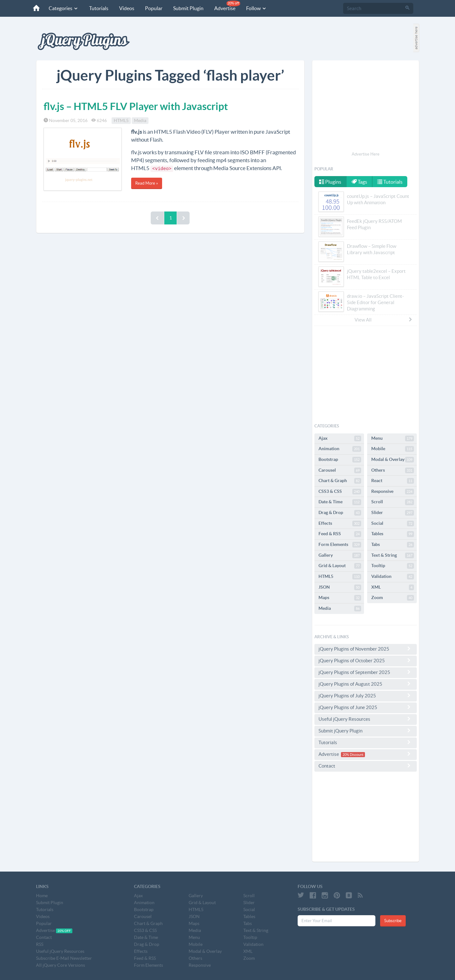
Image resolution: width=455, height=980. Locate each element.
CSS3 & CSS (340, 492)
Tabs (393, 545)
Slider (393, 513)
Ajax (340, 438)
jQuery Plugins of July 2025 (366, 695)
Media (140, 120)
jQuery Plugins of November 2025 (366, 649)
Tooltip (393, 566)
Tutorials (99, 8)
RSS (40, 944)
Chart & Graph (340, 481)
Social (393, 524)
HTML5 (121, 120)
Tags (359, 182)
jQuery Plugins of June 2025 (366, 707)
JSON (340, 587)
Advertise (227, 6)
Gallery (340, 555)
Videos (127, 8)
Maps (340, 598)
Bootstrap (340, 460)
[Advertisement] (366, 107)
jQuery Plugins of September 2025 (366, 672)
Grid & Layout (340, 566)
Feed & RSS (340, 534)
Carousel (340, 470)
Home (42, 896)
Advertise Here (366, 154)
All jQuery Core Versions (61, 965)
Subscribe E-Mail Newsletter (64, 958)
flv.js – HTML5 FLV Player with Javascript (136, 106)
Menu (393, 438)
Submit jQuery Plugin (366, 731)
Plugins (330, 182)
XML (393, 587)
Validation (393, 577)
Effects (340, 524)
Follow (256, 8)
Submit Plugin (188, 8)
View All (384, 320)
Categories (64, 8)
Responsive (393, 492)
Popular (154, 8)
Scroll (393, 502)
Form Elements (340, 545)
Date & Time (340, 502)
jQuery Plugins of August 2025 (366, 684)
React (393, 481)
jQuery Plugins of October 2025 (366, 660)
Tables (393, 534)
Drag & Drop (340, 513)
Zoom (393, 598)
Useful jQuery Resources (366, 719)
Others (393, 470)
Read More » (147, 183)
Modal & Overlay (393, 460)
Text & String (393, 555)
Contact (366, 766)
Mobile (393, 449)
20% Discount (353, 755)
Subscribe (393, 921)
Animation (340, 449)
